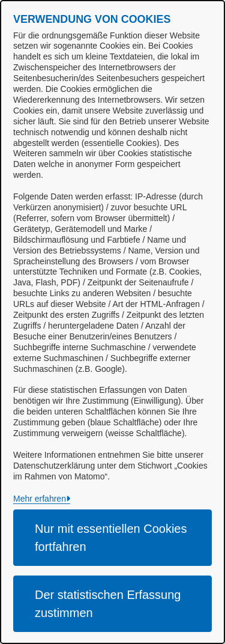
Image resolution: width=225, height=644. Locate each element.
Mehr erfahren (40, 499)
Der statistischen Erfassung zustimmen (108, 604)
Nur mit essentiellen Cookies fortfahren (111, 538)
